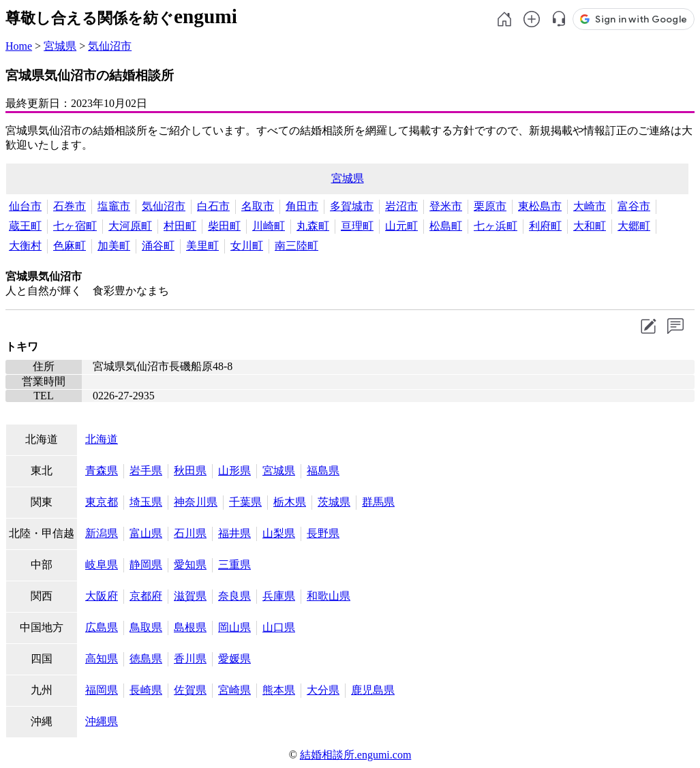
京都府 (146, 596)
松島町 (446, 226)
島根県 (190, 627)
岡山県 (234, 627)
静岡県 (146, 565)
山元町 (401, 226)
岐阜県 (102, 565)
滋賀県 (190, 596)
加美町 (114, 246)
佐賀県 (190, 690)
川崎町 (269, 226)
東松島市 (540, 206)
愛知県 (190, 565)
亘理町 (357, 226)
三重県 (234, 565)
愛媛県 (234, 659)
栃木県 (290, 502)
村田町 (180, 226)
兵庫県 (279, 596)
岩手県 (146, 471)
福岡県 (102, 690)
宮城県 (60, 46)
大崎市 (590, 206)
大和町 (590, 226)
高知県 (102, 659)
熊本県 (279, 690)
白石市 (213, 206)
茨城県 (334, 502)
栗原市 (490, 206)
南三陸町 (296, 246)
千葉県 (245, 502)
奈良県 (234, 596)
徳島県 (146, 659)
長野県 (323, 533)
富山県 (146, 533)
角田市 (302, 206)
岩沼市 (401, 206)
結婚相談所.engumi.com (356, 755)
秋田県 (190, 471)
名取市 (258, 206)
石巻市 (70, 206)
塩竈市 (114, 206)
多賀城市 (352, 206)
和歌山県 (329, 596)
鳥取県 (146, 627)
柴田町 (224, 226)
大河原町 (130, 226)
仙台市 (25, 206)
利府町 (545, 226)
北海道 (102, 439)
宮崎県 (234, 690)
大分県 (323, 690)
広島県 (102, 627)
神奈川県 (196, 502)
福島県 (323, 471)
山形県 (234, 471)
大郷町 (634, 226)
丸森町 (313, 226)
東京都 (102, 502)
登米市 (446, 206)
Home (19, 46)
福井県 (234, 533)
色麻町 (70, 246)
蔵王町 (25, 226)
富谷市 (634, 206)
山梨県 (279, 533)
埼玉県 (146, 502)
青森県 (102, 471)
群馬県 (378, 502)
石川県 (190, 533)
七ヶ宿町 (75, 226)
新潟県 (102, 533)
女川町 (247, 246)
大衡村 (25, 246)
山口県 (279, 627)
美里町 (202, 246)
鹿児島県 (373, 690)
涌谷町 (158, 246)
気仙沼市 (110, 46)
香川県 (190, 659)
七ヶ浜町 (496, 226)
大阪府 (102, 596)
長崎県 (146, 690)
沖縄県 (102, 721)
